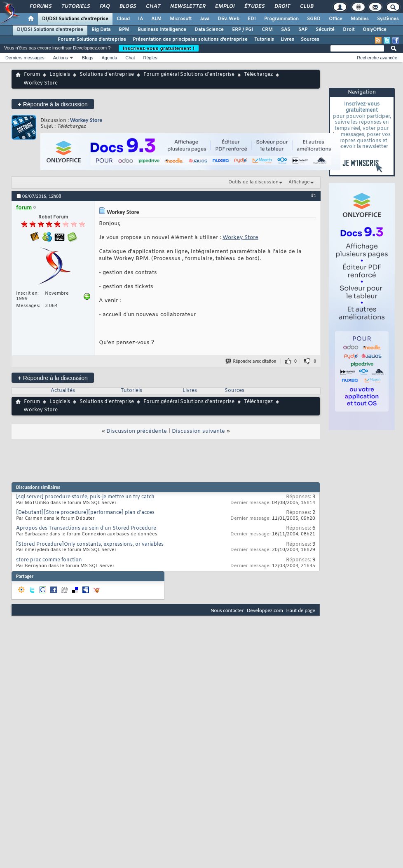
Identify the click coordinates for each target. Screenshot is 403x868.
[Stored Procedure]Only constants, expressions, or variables (90, 544)
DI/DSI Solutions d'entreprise (75, 19)
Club (306, 7)
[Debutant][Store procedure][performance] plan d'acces (85, 513)
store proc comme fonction (49, 560)
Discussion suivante (198, 431)
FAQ (104, 7)
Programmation (281, 19)
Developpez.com (265, 610)
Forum (32, 75)
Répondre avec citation (251, 361)
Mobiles (360, 19)
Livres (287, 40)
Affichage (299, 182)
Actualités (63, 391)
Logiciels (60, 75)
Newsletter (187, 7)
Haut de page (301, 610)
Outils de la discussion (253, 182)
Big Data (101, 30)
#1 (314, 195)
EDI (252, 19)
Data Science (209, 30)
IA (141, 19)
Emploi (224, 7)
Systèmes (388, 19)
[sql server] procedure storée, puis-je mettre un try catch (85, 497)
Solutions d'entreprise (107, 75)
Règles (150, 58)
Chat (153, 7)
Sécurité (325, 30)
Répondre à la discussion (53, 104)
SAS (286, 30)
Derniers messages (25, 58)
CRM (267, 30)
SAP (303, 30)
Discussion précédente (137, 431)
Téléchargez (258, 75)
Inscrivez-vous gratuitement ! (159, 48)
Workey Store (86, 120)
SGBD (314, 19)
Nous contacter (227, 610)
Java (205, 19)
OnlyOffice (375, 30)
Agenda (109, 58)
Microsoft (181, 19)
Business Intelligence (162, 30)
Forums (40, 7)
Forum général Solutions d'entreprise (189, 75)
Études (254, 7)
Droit (282, 7)
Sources (310, 40)
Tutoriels (75, 7)
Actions (61, 58)
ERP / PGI (243, 30)
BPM (124, 30)
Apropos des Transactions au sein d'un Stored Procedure (86, 528)
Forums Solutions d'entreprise (92, 40)
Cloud (123, 19)
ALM (156, 19)
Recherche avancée (377, 58)
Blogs (127, 7)
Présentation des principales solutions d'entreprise (190, 40)
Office (336, 19)
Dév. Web (228, 19)
